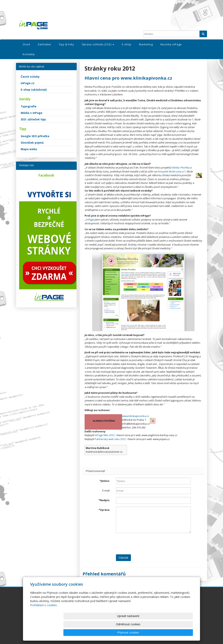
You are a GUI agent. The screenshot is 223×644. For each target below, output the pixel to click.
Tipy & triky (66, 44)
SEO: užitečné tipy (33, 119)
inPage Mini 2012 (105, 435)
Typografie (29, 106)
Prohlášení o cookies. (44, 622)
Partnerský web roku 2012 (110, 439)
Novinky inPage (171, 44)
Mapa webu (29, 149)
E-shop (127, 44)
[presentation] (146, 544)
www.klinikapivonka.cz (136, 416)
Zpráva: (104, 510)
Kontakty (29, 54)
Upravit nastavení (113, 632)
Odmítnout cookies (146, 632)
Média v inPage (32, 113)
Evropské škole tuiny (169, 171)
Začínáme (44, 44)
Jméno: (105, 481)
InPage (90, 220)
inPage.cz (28, 83)
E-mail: (106, 490)
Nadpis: (104, 500)
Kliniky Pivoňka (181, 168)
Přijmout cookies (178, 632)
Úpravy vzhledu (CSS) (98, 44)
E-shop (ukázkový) (34, 90)
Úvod (26, 44)
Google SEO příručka (35, 136)
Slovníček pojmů (32, 143)
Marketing (146, 44)
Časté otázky (30, 77)
